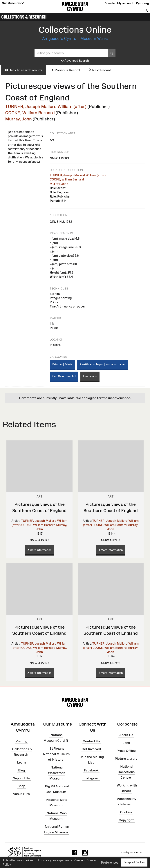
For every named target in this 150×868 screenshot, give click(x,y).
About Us (126, 735)
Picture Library (126, 759)
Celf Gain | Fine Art (64, 376)
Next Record (100, 70)
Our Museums (13, 3)
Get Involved (91, 749)
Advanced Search (75, 61)
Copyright (126, 820)
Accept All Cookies (134, 862)
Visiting (21, 741)
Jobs (126, 743)
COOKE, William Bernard (30, 113)
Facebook (91, 770)
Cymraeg (142, 3)
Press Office (126, 751)
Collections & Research (24, 17)
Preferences (110, 862)
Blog (21, 770)
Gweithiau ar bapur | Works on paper (102, 364)
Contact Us (91, 741)
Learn (21, 762)
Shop (21, 786)
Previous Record (65, 70)
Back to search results (24, 70)
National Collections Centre (126, 772)
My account (125, 3)
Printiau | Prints (62, 364)
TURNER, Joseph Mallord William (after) (46, 106)
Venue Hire (21, 794)
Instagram (91, 778)
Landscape (90, 376)
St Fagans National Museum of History (56, 754)
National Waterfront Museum (56, 773)
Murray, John (18, 119)
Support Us (21, 778)
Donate (110, 3)
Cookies (126, 812)
